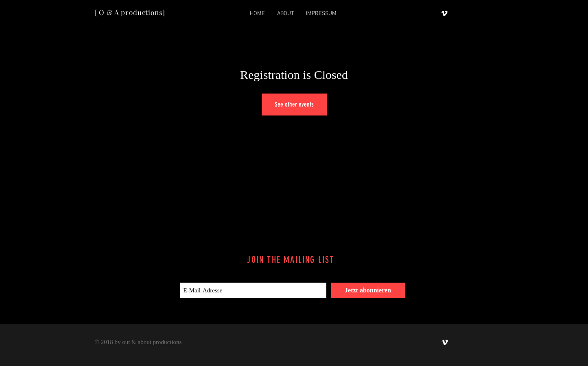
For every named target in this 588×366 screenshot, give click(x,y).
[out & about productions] (444, 13)
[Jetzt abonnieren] (368, 290)
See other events (294, 104)
